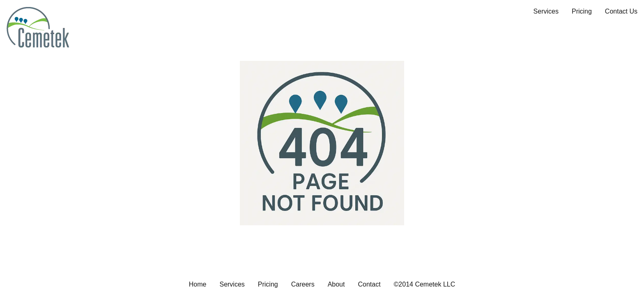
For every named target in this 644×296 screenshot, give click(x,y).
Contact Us (621, 11)
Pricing (582, 11)
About (336, 284)
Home (198, 284)
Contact (369, 284)
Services (546, 11)
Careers (303, 284)
